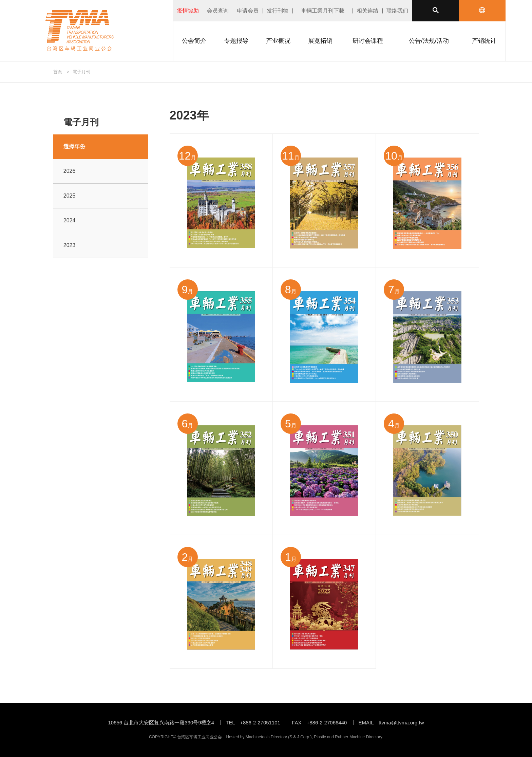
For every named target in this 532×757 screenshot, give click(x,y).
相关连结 (367, 11)
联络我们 (397, 11)
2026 (70, 171)
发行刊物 (278, 11)
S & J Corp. (300, 737)
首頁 (58, 72)
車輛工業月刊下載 (323, 11)
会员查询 (218, 11)
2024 (70, 220)
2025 (70, 196)
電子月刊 (81, 72)
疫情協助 (188, 11)
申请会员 (248, 11)
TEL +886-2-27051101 (253, 723)
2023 (70, 245)
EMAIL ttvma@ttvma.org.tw (391, 723)
